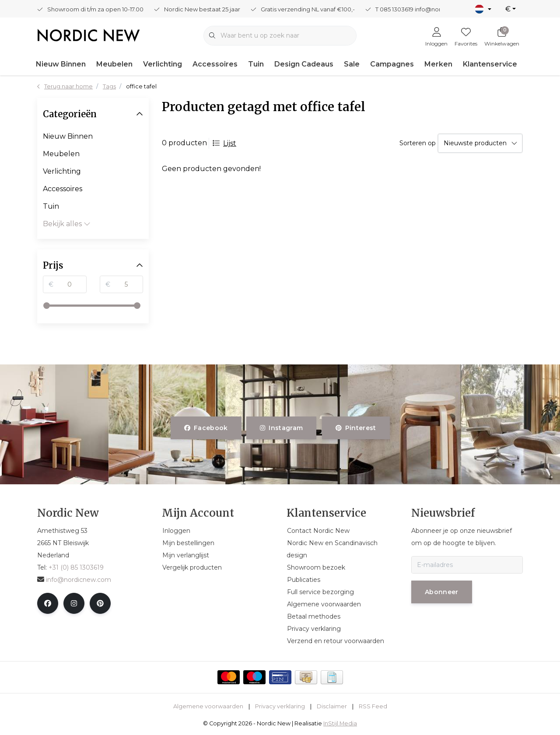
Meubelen (114, 64)
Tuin (256, 64)
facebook (206, 428)
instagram (281, 428)
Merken (438, 64)
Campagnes (392, 64)
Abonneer (442, 592)
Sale (352, 64)
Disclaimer (332, 706)
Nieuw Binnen (61, 64)
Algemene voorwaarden (208, 706)
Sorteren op (418, 143)
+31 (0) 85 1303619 (76, 567)
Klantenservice (490, 64)
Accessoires (215, 64)
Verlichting (163, 64)
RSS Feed (373, 706)
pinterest (356, 428)
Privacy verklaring (280, 706)
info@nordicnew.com (74, 580)
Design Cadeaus (304, 64)
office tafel (141, 86)
